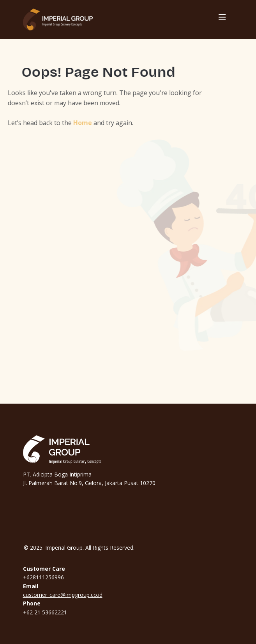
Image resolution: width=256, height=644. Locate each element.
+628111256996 (43, 577)
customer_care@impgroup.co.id (63, 595)
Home (77, 123)
